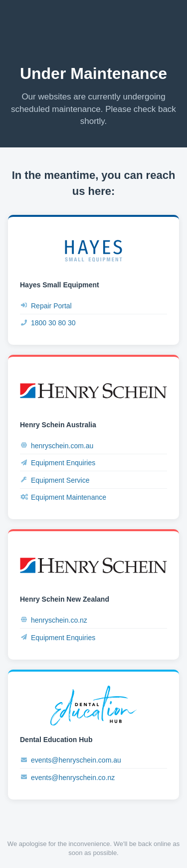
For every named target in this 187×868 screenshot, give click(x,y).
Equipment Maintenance (63, 497)
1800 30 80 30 (48, 323)
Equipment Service (55, 480)
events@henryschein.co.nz (67, 777)
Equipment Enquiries (58, 463)
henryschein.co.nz (54, 620)
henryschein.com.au (57, 445)
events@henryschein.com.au (71, 760)
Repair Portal (46, 306)
